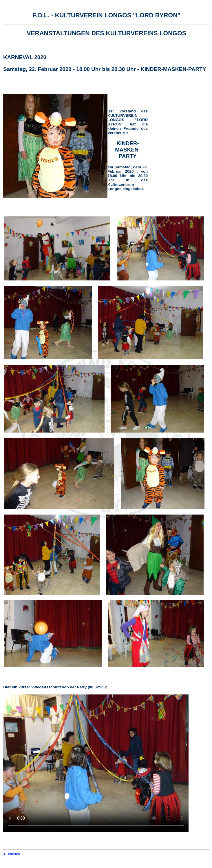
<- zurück (12, 854)
